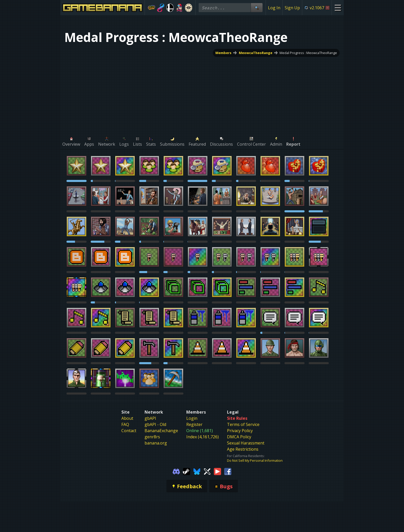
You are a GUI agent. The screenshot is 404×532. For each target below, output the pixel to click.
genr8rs (152, 437)
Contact (129, 431)
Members (223, 53)
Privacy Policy (240, 431)
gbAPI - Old (155, 424)
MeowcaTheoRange (256, 53)
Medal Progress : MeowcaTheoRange (308, 53)
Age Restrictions (243, 449)
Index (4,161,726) (203, 437)
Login (192, 418)
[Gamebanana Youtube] (217, 471)
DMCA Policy (239, 437)
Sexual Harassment (246, 443)
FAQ (125, 424)
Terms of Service (243, 424)
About (127, 418)
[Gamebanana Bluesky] (197, 471)
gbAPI (150, 418)
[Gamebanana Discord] (176, 471)
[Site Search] (257, 8)
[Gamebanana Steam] (187, 471)
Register (194, 424)
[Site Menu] (338, 8)
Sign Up (292, 8)
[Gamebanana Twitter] (207, 471)
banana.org (156, 443)
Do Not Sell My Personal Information (255, 460)
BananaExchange (161, 431)
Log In (274, 8)
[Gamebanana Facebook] (228, 471)
